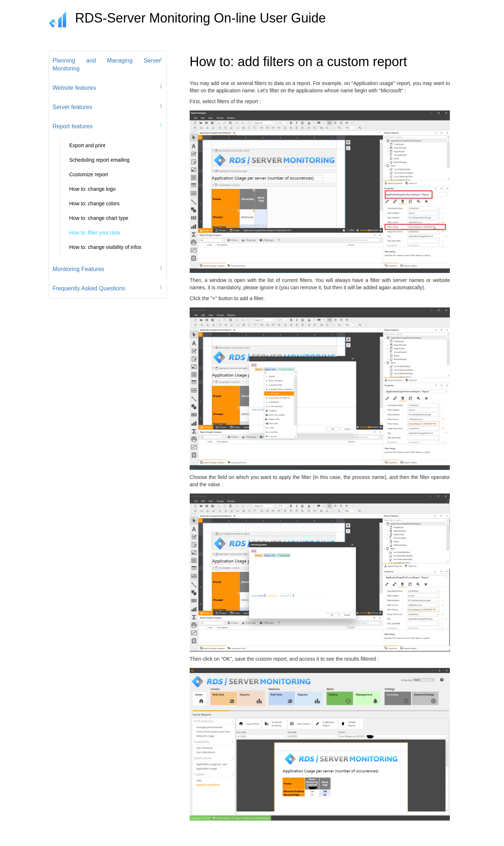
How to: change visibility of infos (105, 247)
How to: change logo (93, 189)
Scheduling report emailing (100, 160)
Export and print (87, 145)
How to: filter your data (95, 233)
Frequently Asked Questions (89, 288)
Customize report (89, 174)
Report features (73, 126)
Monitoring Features (78, 269)
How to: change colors (95, 204)
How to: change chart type (99, 218)
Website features (74, 88)
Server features (72, 107)
